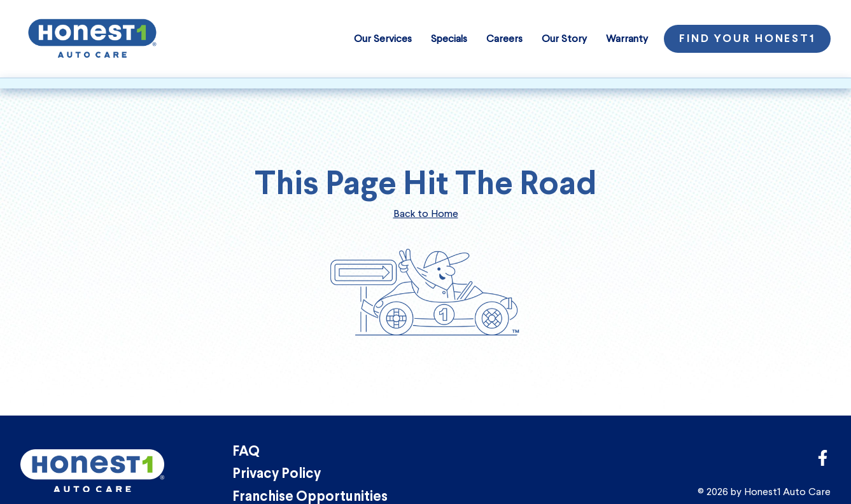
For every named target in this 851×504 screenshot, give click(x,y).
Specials (449, 38)
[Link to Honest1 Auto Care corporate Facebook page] (823, 462)
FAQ (246, 452)
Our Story (564, 38)
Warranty (627, 38)
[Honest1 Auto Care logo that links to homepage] (92, 37)
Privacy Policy (277, 474)
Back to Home (426, 213)
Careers (504, 38)
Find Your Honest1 (747, 39)
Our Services (383, 38)
